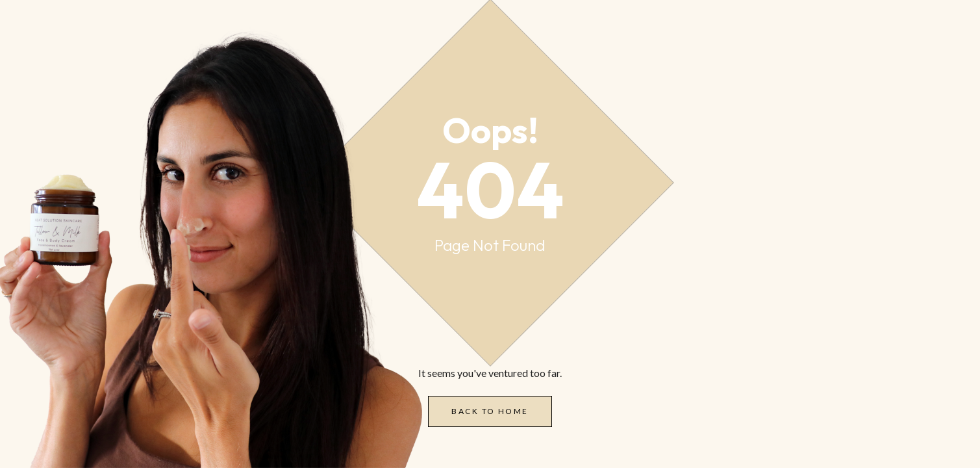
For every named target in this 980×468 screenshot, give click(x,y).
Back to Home (490, 411)
